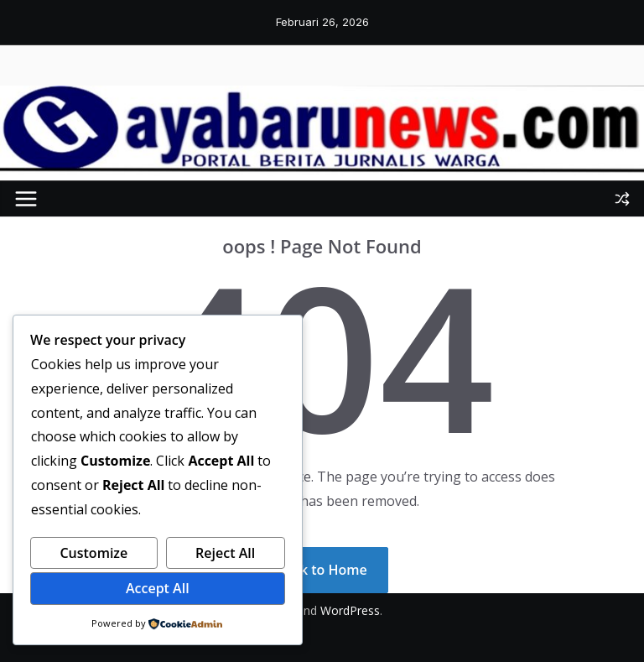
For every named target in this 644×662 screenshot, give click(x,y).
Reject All (225, 553)
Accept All (158, 588)
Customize (93, 553)
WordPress (350, 610)
